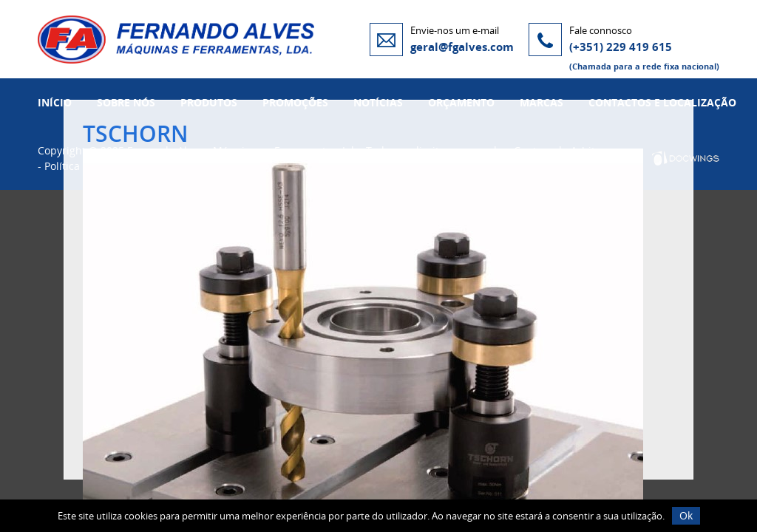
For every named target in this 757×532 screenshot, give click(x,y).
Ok (686, 515)
